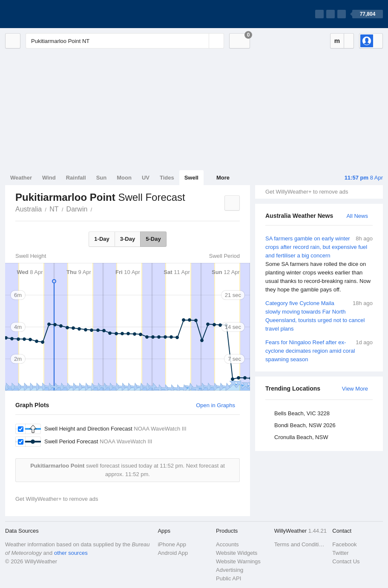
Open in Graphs (216, 405)
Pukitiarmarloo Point (97, 208)
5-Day (153, 239)
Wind (49, 178)
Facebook (344, 544)
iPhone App (172, 544)
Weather (21, 178)
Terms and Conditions (301, 544)
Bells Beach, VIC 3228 (302, 413)
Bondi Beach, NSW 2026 (305, 425)
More (223, 178)
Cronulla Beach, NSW (301, 437)
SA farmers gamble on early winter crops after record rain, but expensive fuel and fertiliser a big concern (319, 264)
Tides (167, 178)
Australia (29, 209)
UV (146, 178)
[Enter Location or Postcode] (125, 41)
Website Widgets (237, 553)
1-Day (102, 239)
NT (54, 209)
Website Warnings (238, 561)
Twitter (340, 553)
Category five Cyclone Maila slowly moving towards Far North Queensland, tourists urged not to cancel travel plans (319, 315)
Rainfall (76, 178)
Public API (228, 578)
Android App (173, 553)
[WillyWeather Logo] (45, 14)
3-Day (128, 239)
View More (355, 389)
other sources (71, 553)
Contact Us (346, 561)
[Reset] (201, 41)
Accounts (227, 544)
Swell (191, 178)
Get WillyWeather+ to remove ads (307, 192)
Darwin (77, 209)
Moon (124, 178)
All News (357, 216)
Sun (102, 178)
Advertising (230, 570)
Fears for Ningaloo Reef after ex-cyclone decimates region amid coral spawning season (319, 350)
